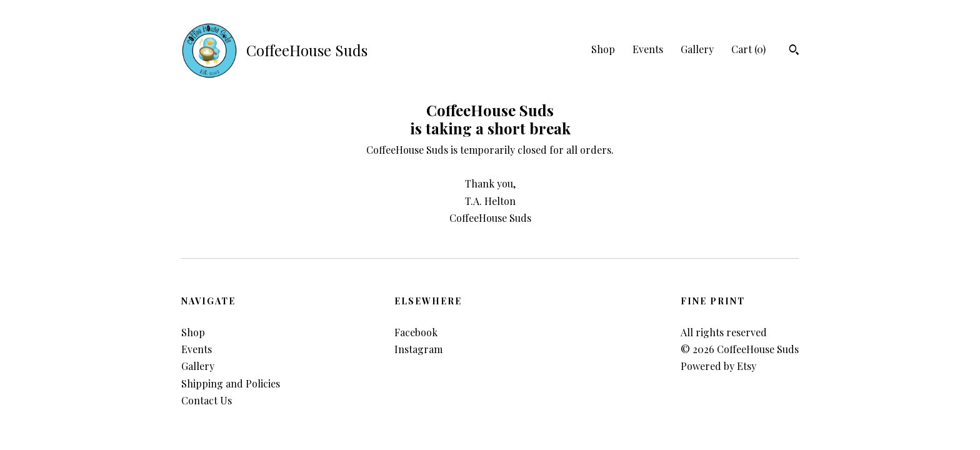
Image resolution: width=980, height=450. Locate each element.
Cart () (748, 49)
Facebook (416, 332)
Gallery (697, 49)
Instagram (418, 349)
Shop (603, 49)
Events (648, 49)
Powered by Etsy (718, 366)
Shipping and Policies (231, 383)
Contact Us (207, 400)
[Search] (794, 51)
